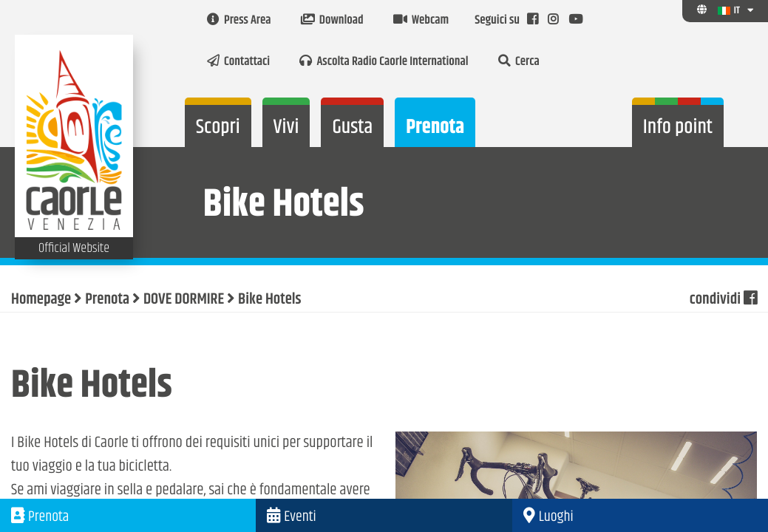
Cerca (519, 62)
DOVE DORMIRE (184, 300)
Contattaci (238, 62)
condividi (723, 300)
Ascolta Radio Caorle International (384, 62)
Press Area (239, 21)
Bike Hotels (269, 300)
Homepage (41, 300)
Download (332, 21)
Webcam (421, 21)
